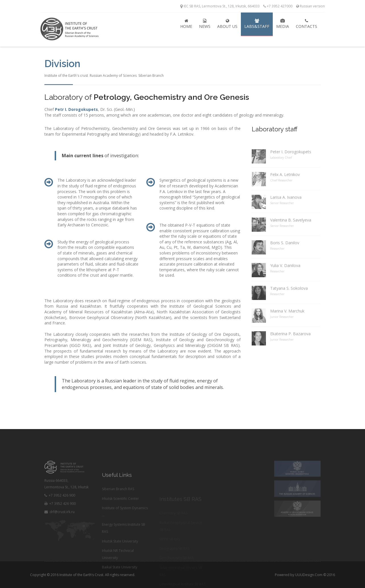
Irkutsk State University (120, 563)
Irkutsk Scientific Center (120, 521)
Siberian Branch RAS (118, 511)
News (205, 24)
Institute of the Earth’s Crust (64, 575)
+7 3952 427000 (278, 6)
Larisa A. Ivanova (286, 197)
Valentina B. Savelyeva (291, 220)
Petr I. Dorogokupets (76, 109)
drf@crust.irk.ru (60, 529)
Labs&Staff (257, 24)
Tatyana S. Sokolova (289, 288)
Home (186, 24)
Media (283, 24)
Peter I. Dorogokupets (291, 152)
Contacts (306, 24)
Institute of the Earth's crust (66, 75)
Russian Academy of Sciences (113, 75)
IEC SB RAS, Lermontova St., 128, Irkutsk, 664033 (220, 6)
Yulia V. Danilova (285, 265)
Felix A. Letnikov (285, 174)
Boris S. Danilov (285, 243)
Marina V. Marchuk (287, 311)
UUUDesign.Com (326, 575)
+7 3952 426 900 (60, 513)
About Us (227, 24)
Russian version (310, 6)
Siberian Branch (151, 75)
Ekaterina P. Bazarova (290, 334)
